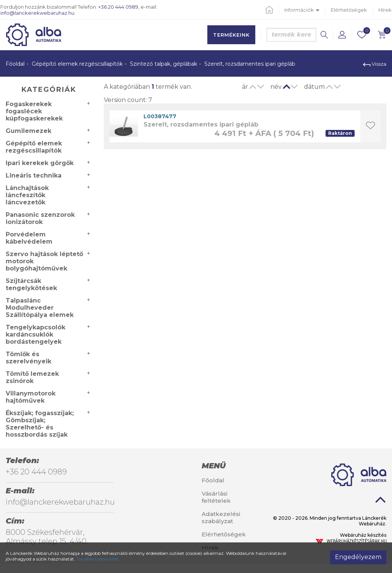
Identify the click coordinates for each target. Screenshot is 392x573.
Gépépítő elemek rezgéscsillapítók (77, 64)
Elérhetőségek (349, 10)
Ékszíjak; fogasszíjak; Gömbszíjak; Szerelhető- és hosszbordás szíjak (40, 424)
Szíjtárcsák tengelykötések (31, 284)
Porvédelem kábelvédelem (29, 238)
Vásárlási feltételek (216, 497)
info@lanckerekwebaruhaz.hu (37, 13)
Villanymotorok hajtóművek (31, 397)
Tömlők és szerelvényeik (29, 358)
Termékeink (231, 35)
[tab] (229, 466)
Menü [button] (214, 466)
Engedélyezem (358, 557)
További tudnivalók (97, 559)
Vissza (375, 64)
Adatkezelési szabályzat (221, 517)
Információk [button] (302, 10)
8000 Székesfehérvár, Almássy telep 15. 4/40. (47, 537)
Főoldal (15, 64)
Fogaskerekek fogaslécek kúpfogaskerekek (34, 111)
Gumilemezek (29, 131)
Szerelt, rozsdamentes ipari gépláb (201, 124)
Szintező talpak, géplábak (164, 64)
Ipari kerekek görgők (40, 163)
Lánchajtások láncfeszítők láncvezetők (27, 195)
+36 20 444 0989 (118, 7)
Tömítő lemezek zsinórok (32, 377)
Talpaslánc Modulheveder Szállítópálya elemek (40, 308)
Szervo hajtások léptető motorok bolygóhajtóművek (44, 261)
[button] (342, 35)
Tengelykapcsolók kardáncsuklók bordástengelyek (35, 334)
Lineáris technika (34, 175)
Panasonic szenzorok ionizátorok (40, 218)
